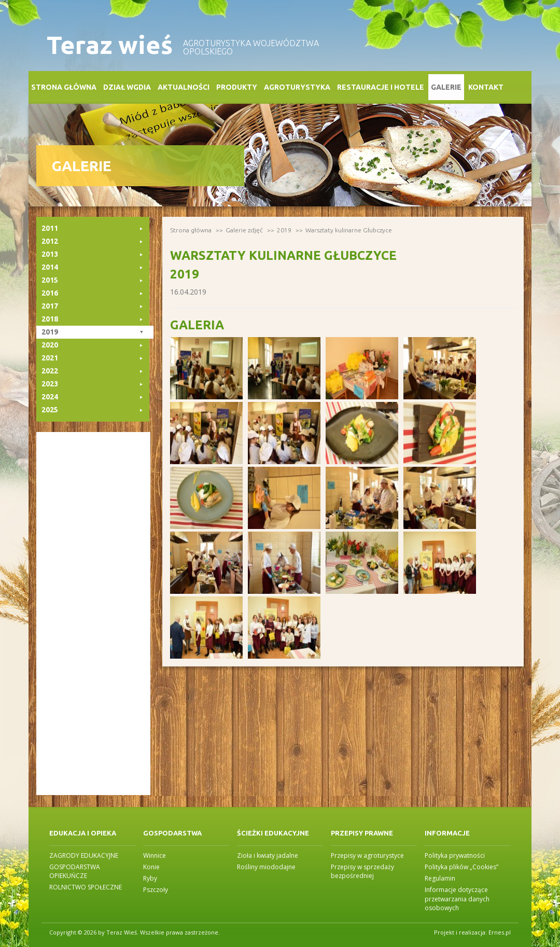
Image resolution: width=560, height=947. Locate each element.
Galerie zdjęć (244, 230)
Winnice (155, 855)
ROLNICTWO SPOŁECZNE (86, 887)
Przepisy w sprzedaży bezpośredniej (362, 871)
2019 (284, 230)
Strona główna (64, 87)
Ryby (150, 878)
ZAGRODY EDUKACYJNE (84, 855)
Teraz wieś (110, 45)
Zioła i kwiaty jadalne (268, 855)
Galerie (446, 87)
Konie (151, 867)
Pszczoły (156, 890)
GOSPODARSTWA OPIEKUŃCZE (75, 871)
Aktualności (184, 87)
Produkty (237, 87)
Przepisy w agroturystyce (367, 855)
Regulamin (440, 878)
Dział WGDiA (127, 87)
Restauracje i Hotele (381, 87)
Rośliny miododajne (266, 867)
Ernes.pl (500, 932)
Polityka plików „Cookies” (461, 867)
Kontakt (486, 87)
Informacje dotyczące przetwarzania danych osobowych (457, 899)
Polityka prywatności (455, 855)
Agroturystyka (297, 87)
